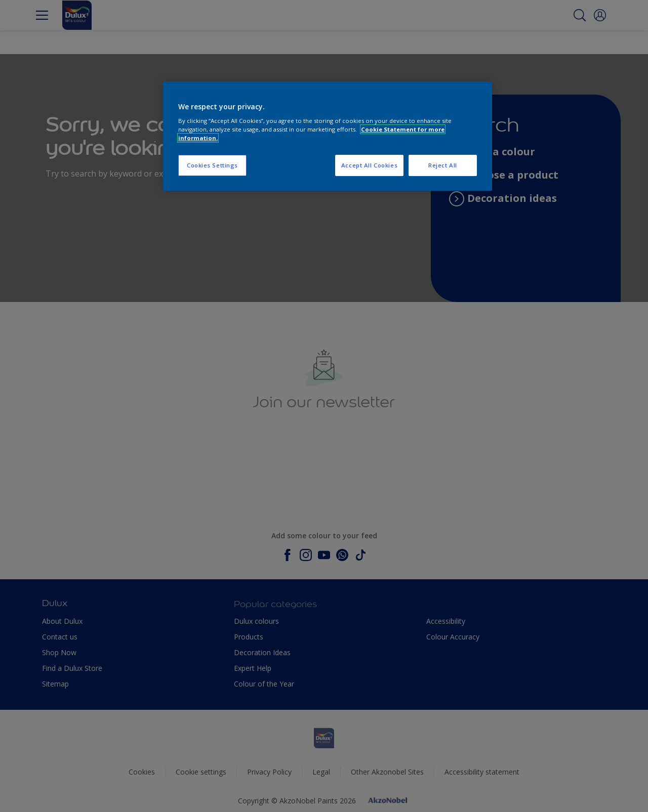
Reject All (443, 165)
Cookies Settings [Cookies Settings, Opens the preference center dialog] (212, 165)
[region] (328, 136)
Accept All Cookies (369, 165)
